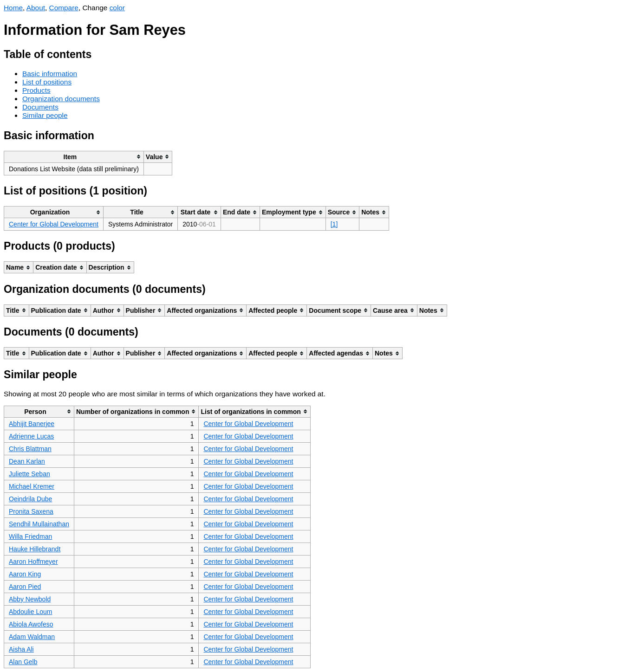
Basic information (50, 74)
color (117, 8)
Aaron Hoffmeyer (33, 562)
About (36, 8)
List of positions (47, 82)
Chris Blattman (30, 449)
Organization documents (61, 99)
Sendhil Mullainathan (39, 524)
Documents (40, 107)
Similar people (45, 115)
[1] (334, 224)
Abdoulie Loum (30, 612)
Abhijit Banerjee (32, 424)
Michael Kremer (32, 486)
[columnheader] (74, 157)
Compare (64, 8)
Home (13, 8)
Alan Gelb (23, 662)
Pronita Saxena (31, 511)
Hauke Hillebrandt (35, 549)
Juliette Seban (29, 474)
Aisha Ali (21, 649)
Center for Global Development (54, 224)
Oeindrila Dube (30, 499)
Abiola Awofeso (31, 624)
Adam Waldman (32, 637)
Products (36, 90)
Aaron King (25, 574)
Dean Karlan (27, 461)
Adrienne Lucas (31, 436)
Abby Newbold (30, 599)
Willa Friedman (30, 536)
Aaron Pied (25, 587)
